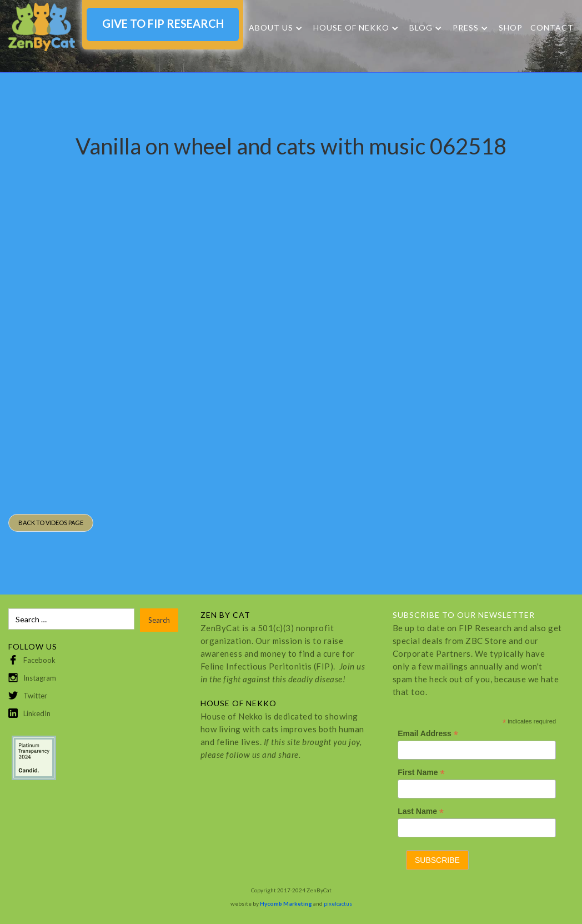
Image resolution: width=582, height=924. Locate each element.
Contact (552, 28)
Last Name (421, 811)
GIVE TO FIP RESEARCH (163, 23)
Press (466, 28)
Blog (421, 28)
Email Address (428, 734)
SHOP (511, 28)
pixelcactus (338, 903)
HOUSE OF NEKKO (351, 28)
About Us (271, 28)
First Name (421, 773)
